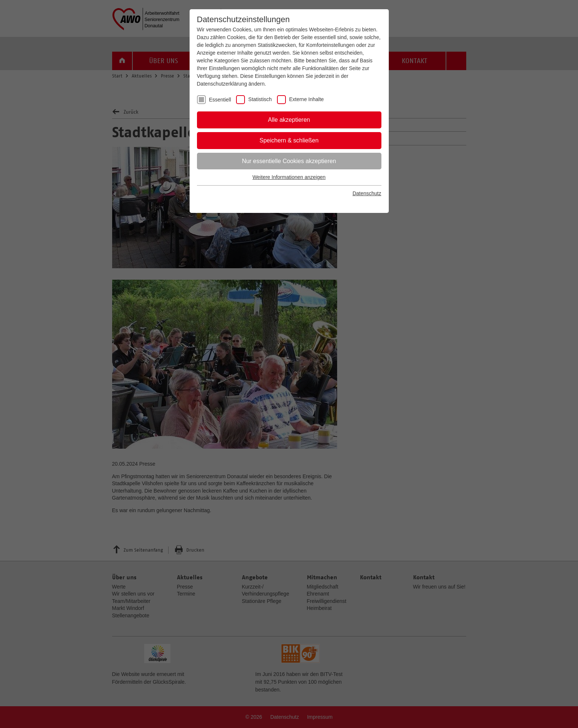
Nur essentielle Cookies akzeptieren (289, 161)
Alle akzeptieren (289, 120)
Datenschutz (367, 193)
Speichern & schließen (289, 140)
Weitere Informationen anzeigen (289, 177)
